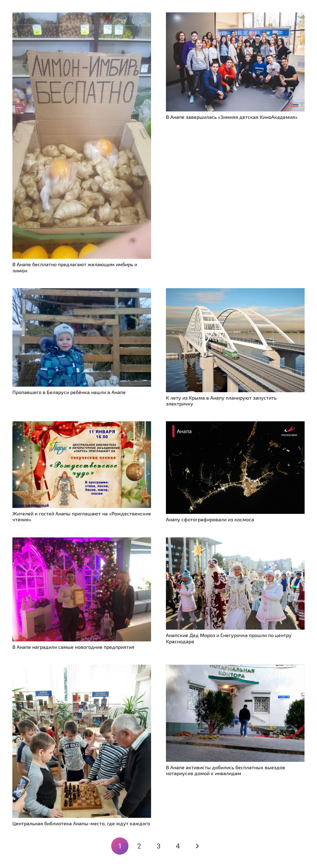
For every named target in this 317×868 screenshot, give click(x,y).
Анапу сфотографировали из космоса (210, 519)
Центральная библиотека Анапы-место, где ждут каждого (81, 823)
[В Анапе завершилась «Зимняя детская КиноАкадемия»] (235, 16)
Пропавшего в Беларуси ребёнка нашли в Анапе (69, 392)
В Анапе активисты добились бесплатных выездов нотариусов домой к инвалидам (226, 770)
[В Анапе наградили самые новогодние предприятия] (82, 541)
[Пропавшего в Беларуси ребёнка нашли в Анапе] (82, 292)
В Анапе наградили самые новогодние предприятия (73, 647)
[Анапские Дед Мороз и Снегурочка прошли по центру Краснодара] (235, 541)
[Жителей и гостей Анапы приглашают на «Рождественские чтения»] (82, 425)
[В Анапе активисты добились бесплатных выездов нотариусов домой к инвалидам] (235, 668)
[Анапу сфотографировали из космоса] (235, 425)
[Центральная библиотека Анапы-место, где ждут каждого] (82, 668)
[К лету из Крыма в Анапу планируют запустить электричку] (235, 292)
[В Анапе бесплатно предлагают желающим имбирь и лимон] (82, 16)
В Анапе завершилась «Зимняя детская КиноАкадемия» (232, 117)
